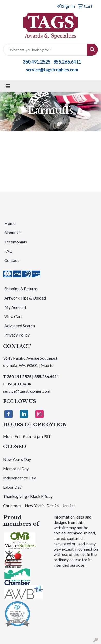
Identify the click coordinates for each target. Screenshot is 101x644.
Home (10, 223)
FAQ (9, 251)
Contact (12, 260)
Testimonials (16, 242)
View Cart (13, 316)
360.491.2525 (37, 62)
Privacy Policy (17, 335)
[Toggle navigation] (8, 86)
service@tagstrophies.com (52, 70)
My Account (15, 307)
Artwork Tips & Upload (25, 298)
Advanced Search (20, 326)
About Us (13, 233)
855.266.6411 (67, 62)
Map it (47, 365)
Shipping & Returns (21, 289)
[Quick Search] (45, 50)
